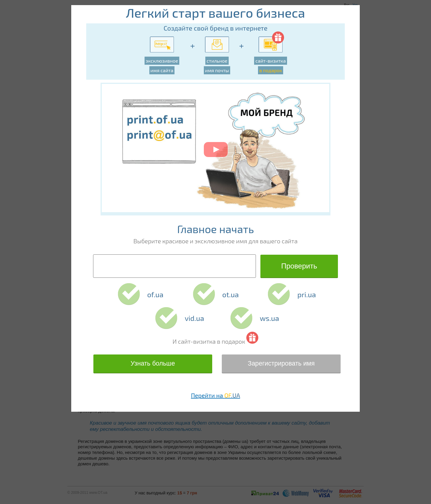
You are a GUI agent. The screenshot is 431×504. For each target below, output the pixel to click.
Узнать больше (153, 363)
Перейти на (215, 395)
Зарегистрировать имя (281, 363)
